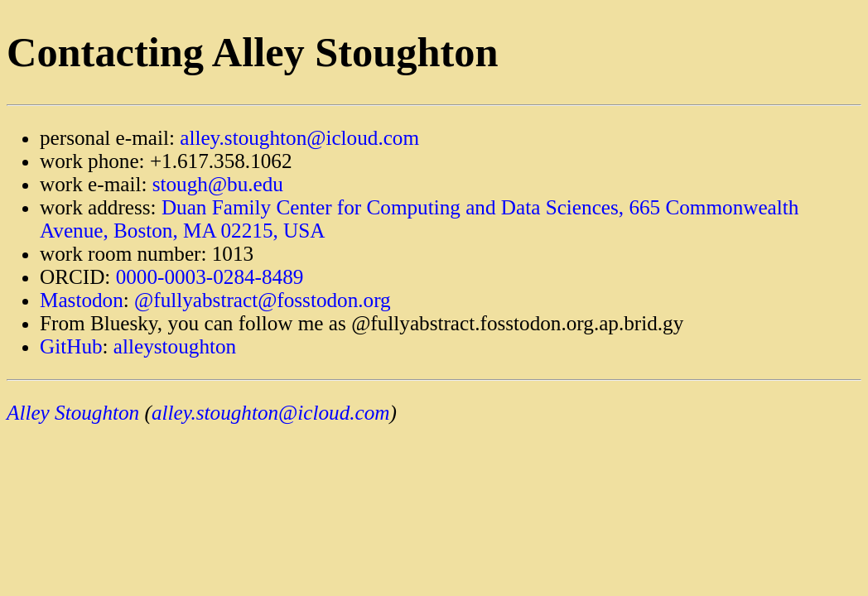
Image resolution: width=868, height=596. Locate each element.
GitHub (71, 346)
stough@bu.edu (218, 184)
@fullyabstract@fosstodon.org (263, 300)
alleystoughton (175, 346)
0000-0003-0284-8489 (210, 277)
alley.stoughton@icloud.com (299, 138)
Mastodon (82, 300)
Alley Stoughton (73, 413)
